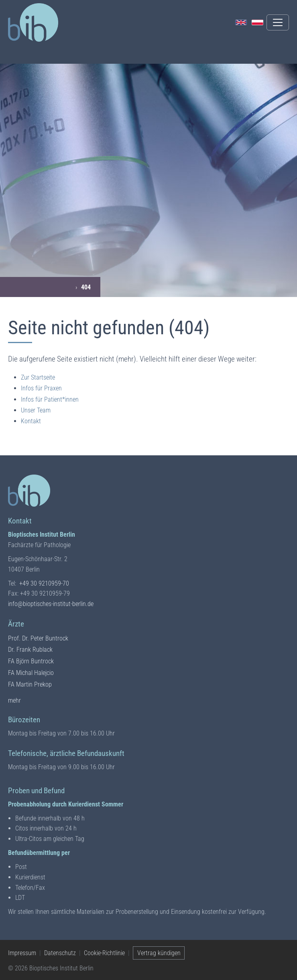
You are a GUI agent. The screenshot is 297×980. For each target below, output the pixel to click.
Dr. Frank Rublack (30, 650)
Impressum (22, 953)
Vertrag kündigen (159, 953)
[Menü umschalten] (278, 22)
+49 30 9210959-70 (44, 583)
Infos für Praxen (41, 388)
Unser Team (36, 410)
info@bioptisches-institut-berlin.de (51, 604)
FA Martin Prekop (30, 684)
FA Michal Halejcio (31, 673)
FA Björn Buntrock (31, 661)
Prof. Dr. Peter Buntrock (38, 638)
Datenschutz (60, 953)
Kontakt (31, 421)
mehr (14, 700)
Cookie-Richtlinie (104, 953)
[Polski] (257, 22)
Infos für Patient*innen (50, 399)
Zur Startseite (38, 377)
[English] (241, 22)
